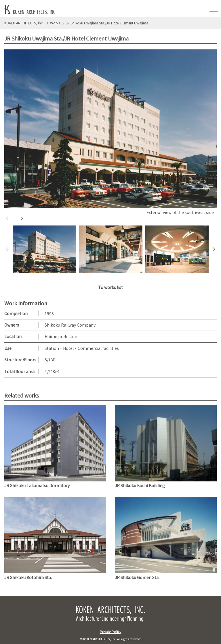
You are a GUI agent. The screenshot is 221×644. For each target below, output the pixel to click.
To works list (110, 287)
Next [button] (22, 218)
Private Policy (111, 632)
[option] (110, 133)
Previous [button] (7, 218)
